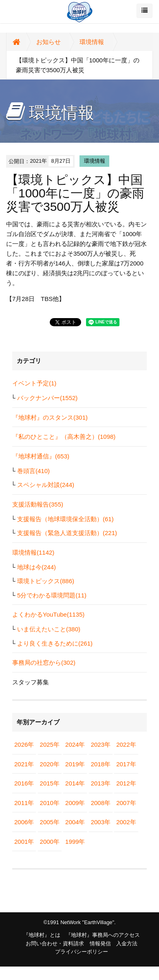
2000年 (50, 842)
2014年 (75, 783)
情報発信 (100, 943)
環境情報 (92, 42)
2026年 (24, 744)
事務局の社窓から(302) (44, 663)
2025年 (50, 744)
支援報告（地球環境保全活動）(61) (65, 519)
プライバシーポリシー (82, 952)
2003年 (101, 822)
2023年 (101, 744)
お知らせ (49, 42)
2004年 (75, 822)
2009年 (75, 803)
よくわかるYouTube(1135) (48, 614)
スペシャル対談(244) (46, 485)
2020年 (50, 764)
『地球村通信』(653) (41, 456)
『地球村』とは (42, 935)
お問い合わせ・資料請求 (55, 943)
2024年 (75, 744)
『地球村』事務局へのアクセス (103, 935)
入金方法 (127, 943)
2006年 (24, 822)
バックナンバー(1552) (47, 398)
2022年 (126, 744)
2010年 (50, 803)
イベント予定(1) (34, 383)
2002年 (126, 822)
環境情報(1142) (33, 552)
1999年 (75, 842)
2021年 (24, 764)
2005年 (50, 822)
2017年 (126, 764)
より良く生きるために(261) (55, 643)
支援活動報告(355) (38, 504)
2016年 (24, 783)
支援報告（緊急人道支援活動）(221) (67, 533)
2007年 (126, 803)
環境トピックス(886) (46, 581)
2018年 (101, 764)
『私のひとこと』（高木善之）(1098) (64, 437)
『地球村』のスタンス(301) (50, 417)
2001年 (24, 842)
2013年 (101, 783)
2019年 (75, 764)
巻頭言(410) (33, 471)
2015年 (50, 783)
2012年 (126, 783)
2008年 (101, 803)
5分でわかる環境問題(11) (52, 595)
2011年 (24, 803)
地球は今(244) (36, 567)
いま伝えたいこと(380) (49, 629)
